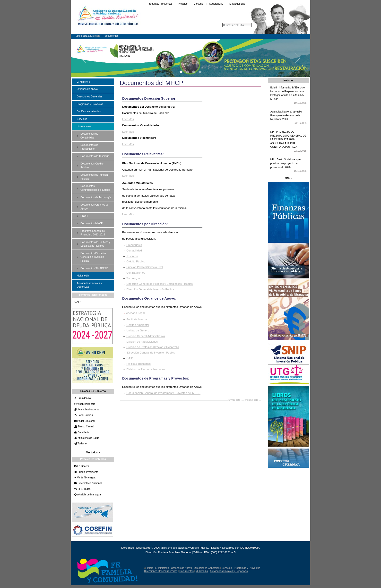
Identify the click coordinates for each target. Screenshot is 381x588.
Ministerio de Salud (88, 438)
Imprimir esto (251, 400)
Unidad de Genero (138, 330)
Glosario (198, 4)
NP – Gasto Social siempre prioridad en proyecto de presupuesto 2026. (289, 165)
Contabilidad (134, 251)
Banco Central (86, 427)
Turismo (82, 444)
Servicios (227, 568)
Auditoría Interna (137, 319)
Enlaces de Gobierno (93, 391)
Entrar (304, 31)
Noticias (183, 4)
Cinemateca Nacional (89, 483)
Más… (289, 178)
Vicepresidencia (86, 404)
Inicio (97, 36)
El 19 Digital (84, 489)
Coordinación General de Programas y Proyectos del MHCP (163, 393)
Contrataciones (136, 273)
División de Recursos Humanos (146, 369)
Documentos (186, 571)
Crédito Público (136, 261)
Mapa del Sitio (237, 4)
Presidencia (84, 398)
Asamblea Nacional (88, 410)
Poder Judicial (85, 415)
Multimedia (202, 571)
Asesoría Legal (135, 313)
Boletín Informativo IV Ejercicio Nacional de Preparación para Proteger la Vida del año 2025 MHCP (289, 95)
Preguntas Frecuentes (160, 4)
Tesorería (132, 256)
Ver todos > (93, 453)
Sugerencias (216, 4)
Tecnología (133, 278)
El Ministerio (162, 568)
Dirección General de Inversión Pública (150, 289)
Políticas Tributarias (139, 364)
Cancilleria (83, 432)
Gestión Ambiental (138, 325)
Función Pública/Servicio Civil (145, 267)
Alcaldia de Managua (89, 495)
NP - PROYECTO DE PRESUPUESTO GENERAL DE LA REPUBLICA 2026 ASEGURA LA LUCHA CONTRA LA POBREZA (289, 142)
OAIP (130, 358)
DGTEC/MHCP (250, 548)
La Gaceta (83, 466)
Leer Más (128, 119)
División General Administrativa (146, 336)
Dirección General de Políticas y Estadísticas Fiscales (160, 284)
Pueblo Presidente (87, 472)
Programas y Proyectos (247, 568)
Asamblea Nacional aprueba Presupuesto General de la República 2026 (289, 118)
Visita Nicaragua (86, 478)
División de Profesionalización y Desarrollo (153, 347)
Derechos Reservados (136, 548)
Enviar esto (234, 400)
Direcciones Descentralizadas (161, 571)
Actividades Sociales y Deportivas (229, 571)
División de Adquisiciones (142, 342)
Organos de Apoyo (182, 568)
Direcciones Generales (207, 568)
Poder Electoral (86, 421)
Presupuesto (134, 245)
